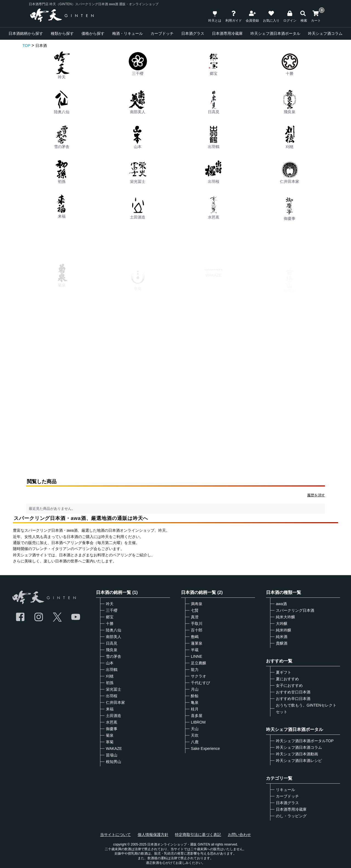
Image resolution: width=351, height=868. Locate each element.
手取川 (197, 624)
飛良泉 (290, 102)
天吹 (195, 735)
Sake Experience (205, 749)
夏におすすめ (287, 679)
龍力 (195, 670)
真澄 (195, 617)
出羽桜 (214, 193)
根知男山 (114, 762)
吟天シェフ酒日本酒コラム (299, 747)
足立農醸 (199, 663)
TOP (26, 45)
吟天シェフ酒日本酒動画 (297, 754)
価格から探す (93, 33)
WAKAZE (114, 749)
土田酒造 (114, 716)
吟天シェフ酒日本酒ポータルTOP (305, 741)
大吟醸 (282, 624)
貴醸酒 (282, 643)
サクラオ (199, 676)
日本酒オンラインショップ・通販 (172, 844)
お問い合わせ (239, 835)
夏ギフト (284, 672)
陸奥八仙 (62, 102)
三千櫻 (138, 64)
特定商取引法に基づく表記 (198, 835)
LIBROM (198, 722)
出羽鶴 (214, 138)
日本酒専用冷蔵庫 (227, 33)
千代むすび (200, 683)
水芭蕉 (112, 722)
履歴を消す (316, 495)
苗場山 (112, 755)
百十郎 (197, 630)
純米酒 (282, 637)
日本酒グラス (193, 33)
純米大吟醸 (285, 617)
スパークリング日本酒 (295, 610)
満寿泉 (197, 604)
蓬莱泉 (197, 643)
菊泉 (110, 735)
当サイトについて (115, 835)
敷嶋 (195, 637)
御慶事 (112, 729)
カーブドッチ (162, 33)
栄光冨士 (138, 183)
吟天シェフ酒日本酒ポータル (275, 33)
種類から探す (62, 33)
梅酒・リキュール (128, 33)
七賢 (195, 610)
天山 (195, 729)
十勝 (290, 64)
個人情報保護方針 (153, 835)
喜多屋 (197, 716)
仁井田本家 (115, 702)
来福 (110, 709)
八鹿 (195, 742)
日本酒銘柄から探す (26, 33)
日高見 (214, 102)
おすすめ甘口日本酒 (293, 692)
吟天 (62, 65)
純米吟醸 (284, 630)
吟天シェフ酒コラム (325, 33)
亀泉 (195, 702)
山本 (138, 137)
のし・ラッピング (291, 816)
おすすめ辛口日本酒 (293, 699)
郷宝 (214, 64)
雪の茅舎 (62, 137)
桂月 (195, 709)
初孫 (62, 177)
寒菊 (110, 742)
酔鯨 (195, 696)
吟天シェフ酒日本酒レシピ (299, 761)
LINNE (196, 656)
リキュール (285, 790)
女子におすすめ (289, 685)
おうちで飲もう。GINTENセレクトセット (306, 708)
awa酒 (281, 604)
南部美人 (138, 102)
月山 (195, 689)
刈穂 (290, 140)
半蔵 (195, 650)
